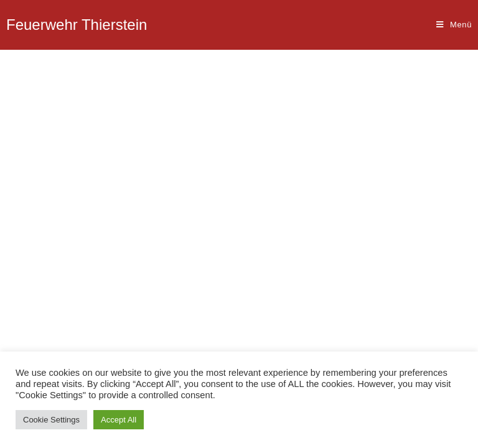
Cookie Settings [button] (51, 420)
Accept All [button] (119, 420)
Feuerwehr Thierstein (77, 25)
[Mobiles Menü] (454, 25)
